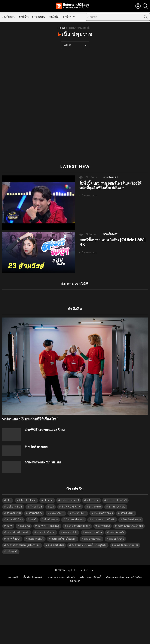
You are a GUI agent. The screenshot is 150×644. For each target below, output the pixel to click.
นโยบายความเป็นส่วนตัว (61, 577)
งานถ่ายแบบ (38, 17)
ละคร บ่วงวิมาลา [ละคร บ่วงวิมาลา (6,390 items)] (46, 532)
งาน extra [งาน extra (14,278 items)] (95, 507)
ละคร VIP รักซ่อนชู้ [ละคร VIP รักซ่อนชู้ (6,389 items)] (48, 526)
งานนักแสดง (9, 17)
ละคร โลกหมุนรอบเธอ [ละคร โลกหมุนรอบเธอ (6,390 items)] (126, 545)
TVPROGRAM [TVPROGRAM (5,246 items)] (71, 507)
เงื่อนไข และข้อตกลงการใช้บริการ (125, 577)
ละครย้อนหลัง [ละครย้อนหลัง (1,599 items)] (117, 532)
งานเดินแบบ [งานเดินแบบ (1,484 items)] (127, 513)
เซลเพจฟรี (12, 577)
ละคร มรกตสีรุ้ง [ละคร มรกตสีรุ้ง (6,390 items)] (94, 532)
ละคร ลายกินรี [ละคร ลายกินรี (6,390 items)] (36, 539)
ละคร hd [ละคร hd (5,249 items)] (25, 526)
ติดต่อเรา (75, 581)
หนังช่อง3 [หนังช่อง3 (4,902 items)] (12, 552)
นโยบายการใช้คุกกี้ (91, 577)
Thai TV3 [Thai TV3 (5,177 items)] (36, 507)
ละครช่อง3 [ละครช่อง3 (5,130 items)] (104, 526)
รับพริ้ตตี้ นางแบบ (36, 447)
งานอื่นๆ (67, 18)
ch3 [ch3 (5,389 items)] (9, 500)
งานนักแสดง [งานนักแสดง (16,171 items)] (35, 513)
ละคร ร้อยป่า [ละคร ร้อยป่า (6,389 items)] (14, 539)
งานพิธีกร (24, 17)
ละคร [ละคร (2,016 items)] (10, 526)
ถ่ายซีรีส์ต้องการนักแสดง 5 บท (45, 430)
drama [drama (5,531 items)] (48, 500)
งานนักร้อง (54, 17)
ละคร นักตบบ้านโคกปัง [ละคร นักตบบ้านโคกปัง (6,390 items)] (130, 526)
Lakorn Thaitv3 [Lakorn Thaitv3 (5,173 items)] (117, 500)
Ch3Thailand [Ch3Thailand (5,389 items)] (28, 500)
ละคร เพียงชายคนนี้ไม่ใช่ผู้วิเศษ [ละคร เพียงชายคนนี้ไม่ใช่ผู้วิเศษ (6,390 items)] (89, 545)
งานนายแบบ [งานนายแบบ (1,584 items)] (79, 513)
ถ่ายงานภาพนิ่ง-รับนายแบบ (43, 462)
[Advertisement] (50, 104)
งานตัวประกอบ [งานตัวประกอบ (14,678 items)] (117, 507)
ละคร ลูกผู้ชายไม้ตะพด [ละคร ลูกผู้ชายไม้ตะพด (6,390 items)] (64, 539)
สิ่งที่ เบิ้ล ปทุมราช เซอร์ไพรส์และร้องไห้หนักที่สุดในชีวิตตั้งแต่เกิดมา (110, 186)
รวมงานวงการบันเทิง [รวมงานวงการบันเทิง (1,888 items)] (103, 520)
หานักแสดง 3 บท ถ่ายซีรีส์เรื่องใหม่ (30, 419)
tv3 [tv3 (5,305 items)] (52, 507)
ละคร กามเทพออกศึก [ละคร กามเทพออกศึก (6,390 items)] (79, 526)
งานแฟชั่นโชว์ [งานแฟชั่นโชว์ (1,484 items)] (15, 520)
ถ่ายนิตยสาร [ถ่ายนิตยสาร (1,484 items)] (51, 520)
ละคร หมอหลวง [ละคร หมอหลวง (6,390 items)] (93, 539)
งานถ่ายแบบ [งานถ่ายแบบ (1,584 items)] (14, 513)
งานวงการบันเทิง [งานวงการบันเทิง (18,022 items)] (103, 513)
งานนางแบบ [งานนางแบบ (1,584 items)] (57, 513)
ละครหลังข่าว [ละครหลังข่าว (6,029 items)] (117, 539)
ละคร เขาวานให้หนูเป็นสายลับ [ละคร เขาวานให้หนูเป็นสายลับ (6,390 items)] (23, 545)
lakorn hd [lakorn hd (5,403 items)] (93, 500)
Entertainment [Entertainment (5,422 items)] (70, 500)
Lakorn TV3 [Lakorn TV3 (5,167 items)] (14, 507)
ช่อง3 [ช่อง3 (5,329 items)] (33, 520)
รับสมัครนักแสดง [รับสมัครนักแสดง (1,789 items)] (132, 520)
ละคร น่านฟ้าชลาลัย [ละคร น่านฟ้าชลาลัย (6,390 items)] (18, 532)
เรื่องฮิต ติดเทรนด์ (33, 577)
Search (146, 18)
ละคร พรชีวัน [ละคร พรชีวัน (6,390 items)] (70, 532)
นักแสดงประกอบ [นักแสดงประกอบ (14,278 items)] (75, 520)
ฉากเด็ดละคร (110, 177)
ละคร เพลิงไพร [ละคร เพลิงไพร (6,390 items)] (56, 545)
